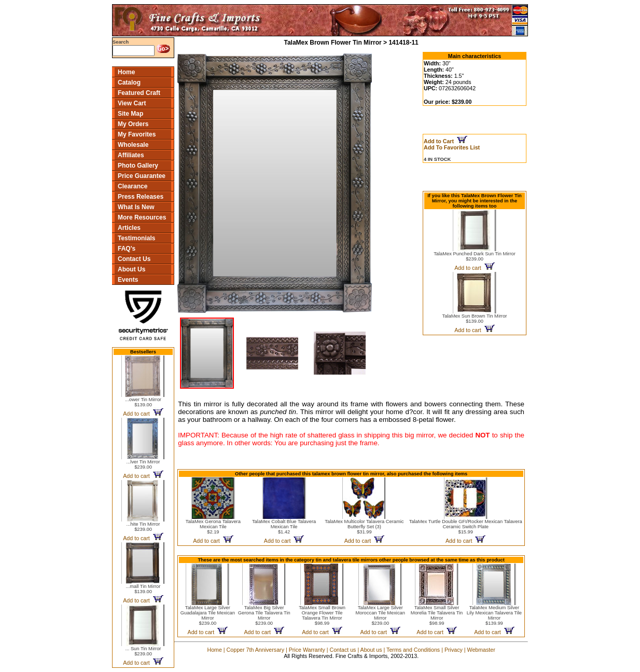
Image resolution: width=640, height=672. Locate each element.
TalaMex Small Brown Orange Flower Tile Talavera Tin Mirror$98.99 (322, 615)
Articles (129, 228)
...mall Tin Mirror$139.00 (143, 589)
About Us (131, 269)
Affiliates (131, 155)
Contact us (343, 650)
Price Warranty (307, 650)
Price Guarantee (142, 176)
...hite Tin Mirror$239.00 (143, 527)
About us (371, 650)
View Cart (132, 103)
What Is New (136, 207)
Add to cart (143, 414)
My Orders (133, 124)
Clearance (133, 186)
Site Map (130, 114)
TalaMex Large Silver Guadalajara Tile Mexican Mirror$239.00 (208, 615)
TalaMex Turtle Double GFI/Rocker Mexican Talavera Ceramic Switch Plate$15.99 (466, 527)
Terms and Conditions (413, 650)
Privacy (454, 650)
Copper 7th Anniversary (255, 650)
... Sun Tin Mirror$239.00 (143, 651)
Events (128, 280)
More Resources (142, 217)
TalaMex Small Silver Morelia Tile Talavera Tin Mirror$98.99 (437, 615)
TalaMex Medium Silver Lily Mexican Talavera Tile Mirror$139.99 (494, 615)
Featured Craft (139, 93)
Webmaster (481, 650)
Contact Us (134, 259)
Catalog (129, 83)
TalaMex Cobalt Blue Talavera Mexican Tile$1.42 (284, 527)
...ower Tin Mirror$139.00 (143, 402)
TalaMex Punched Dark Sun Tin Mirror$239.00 (475, 256)
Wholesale (133, 145)
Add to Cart (446, 141)
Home (126, 72)
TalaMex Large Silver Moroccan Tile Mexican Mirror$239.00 (380, 615)
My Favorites (137, 134)
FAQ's (127, 249)
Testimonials (136, 238)
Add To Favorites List (452, 147)
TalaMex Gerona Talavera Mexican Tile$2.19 (213, 527)
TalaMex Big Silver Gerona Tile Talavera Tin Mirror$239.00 (264, 615)
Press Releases (141, 197)
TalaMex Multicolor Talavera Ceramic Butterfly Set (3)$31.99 (364, 527)
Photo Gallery (138, 166)
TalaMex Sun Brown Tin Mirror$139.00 (475, 319)
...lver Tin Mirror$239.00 (143, 464)
